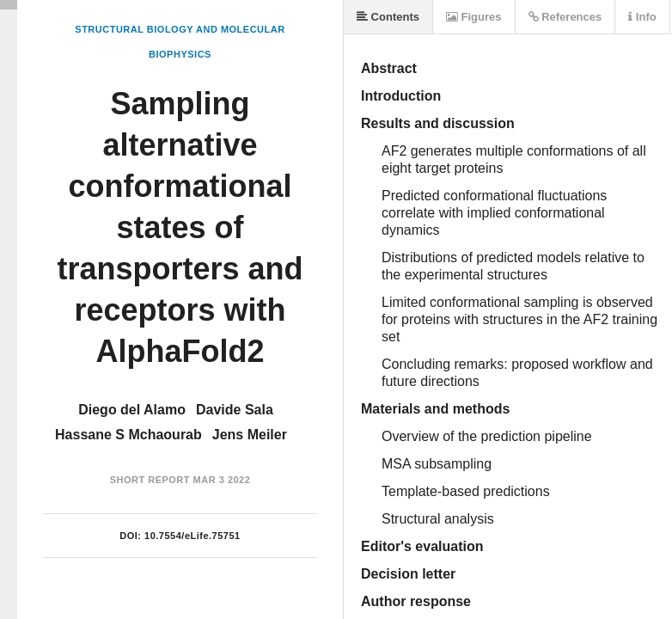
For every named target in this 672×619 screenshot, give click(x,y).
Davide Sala (235, 410)
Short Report (150, 480)
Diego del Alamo (132, 410)
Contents (388, 17)
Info (642, 17)
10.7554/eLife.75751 (192, 536)
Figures (474, 17)
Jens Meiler (250, 435)
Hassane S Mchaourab (128, 435)
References (565, 17)
